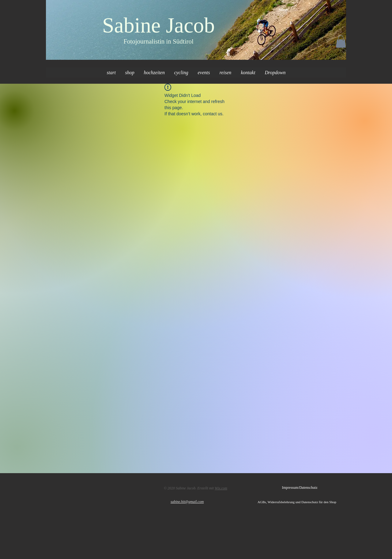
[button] (341, 42)
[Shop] (283, 10)
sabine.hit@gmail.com (187, 502)
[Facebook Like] (71, 487)
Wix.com (221, 488)
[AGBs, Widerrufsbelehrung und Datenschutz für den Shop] (302, 502)
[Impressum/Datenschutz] (300, 488)
